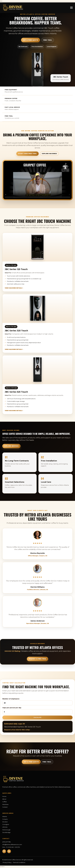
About (4, 799)
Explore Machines (49, 154)
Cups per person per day (37, 711)
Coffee (5, 802)
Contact (5, 807)
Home (4, 796)
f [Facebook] (4, 851)
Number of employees (37, 702)
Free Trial (48, 40)
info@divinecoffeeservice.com (12, 844)
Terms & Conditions (19, 862)
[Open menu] (71, 8)
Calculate (38, 717)
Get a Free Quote (30, 40)
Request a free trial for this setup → (18, 730)
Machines (5, 804)
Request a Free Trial (37, 659)
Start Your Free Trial (27, 154)
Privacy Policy (7, 862)
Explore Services (11, 446)
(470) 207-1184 (7, 842)
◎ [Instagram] (9, 851)
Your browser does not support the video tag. (37, 180)
